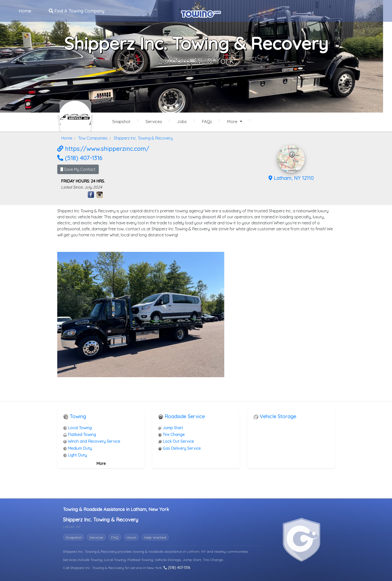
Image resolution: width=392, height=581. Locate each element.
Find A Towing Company (76, 11)
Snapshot (74, 537)
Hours (131, 537)
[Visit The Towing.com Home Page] (201, 9)
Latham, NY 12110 (291, 178)
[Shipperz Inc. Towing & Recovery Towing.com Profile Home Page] (75, 116)
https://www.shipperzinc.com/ (103, 149)
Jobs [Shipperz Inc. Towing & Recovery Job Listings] (182, 121)
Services (96, 537)
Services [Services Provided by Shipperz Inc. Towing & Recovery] (154, 121)
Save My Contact (78, 169)
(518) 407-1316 (80, 158)
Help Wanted (155, 537)
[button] (292, 155)
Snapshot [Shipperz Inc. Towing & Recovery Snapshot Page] (121, 121)
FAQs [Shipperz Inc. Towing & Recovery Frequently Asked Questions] (207, 121)
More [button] (233, 121)
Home (25, 11)
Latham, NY (197, 551)
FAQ (115, 537)
